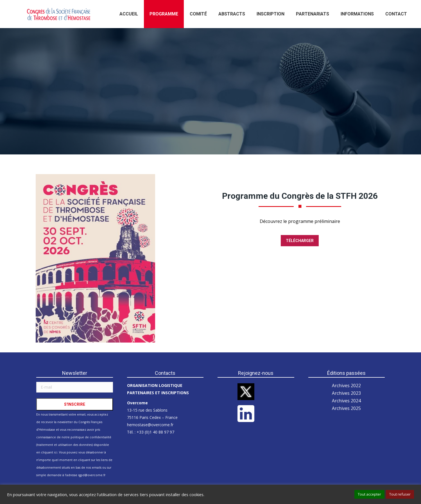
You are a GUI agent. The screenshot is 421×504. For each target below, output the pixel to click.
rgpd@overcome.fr (92, 475)
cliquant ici (49, 452)
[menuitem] (129, 14)
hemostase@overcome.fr (150, 425)
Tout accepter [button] (369, 494)
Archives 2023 (346, 393)
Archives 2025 (346, 408)
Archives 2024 (346, 401)
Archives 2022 (346, 386)
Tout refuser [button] (400, 494)
